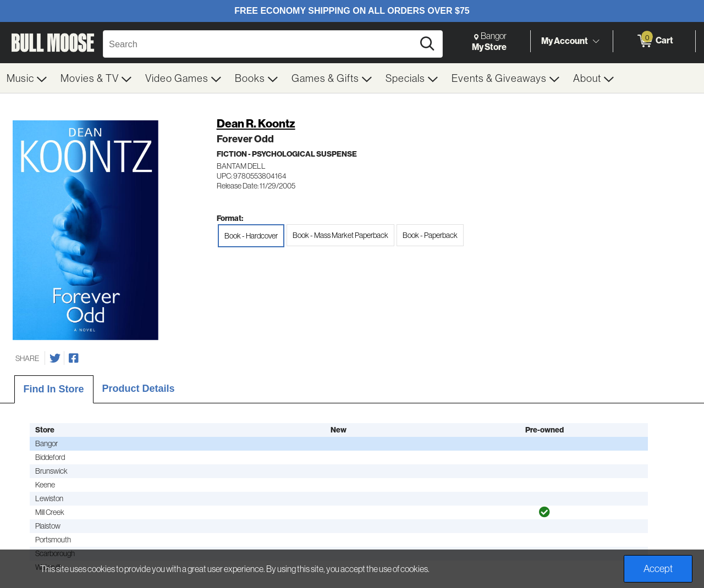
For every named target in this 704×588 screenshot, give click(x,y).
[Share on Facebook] (74, 358)
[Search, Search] (260, 44)
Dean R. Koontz (256, 123)
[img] (544, 512)
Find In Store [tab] (54, 389)
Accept (658, 568)
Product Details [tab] (139, 389)
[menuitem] (27, 78)
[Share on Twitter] (55, 358)
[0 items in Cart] (654, 41)
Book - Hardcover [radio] (251, 236)
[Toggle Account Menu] (596, 41)
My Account (565, 41)
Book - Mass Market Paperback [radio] (340, 235)
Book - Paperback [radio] (430, 235)
